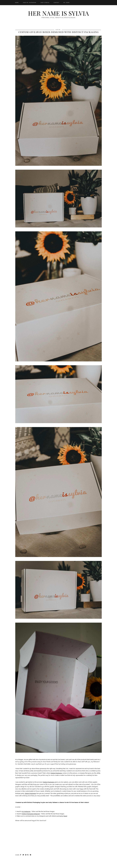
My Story (67, 3)
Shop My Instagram (30, 3)
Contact (56, 3)
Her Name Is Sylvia (58, 13)
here (65, 816)
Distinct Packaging (56, 773)
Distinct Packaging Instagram (31, 814)
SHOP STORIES (45, 3)
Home (17, 3)
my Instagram (26, 811)
